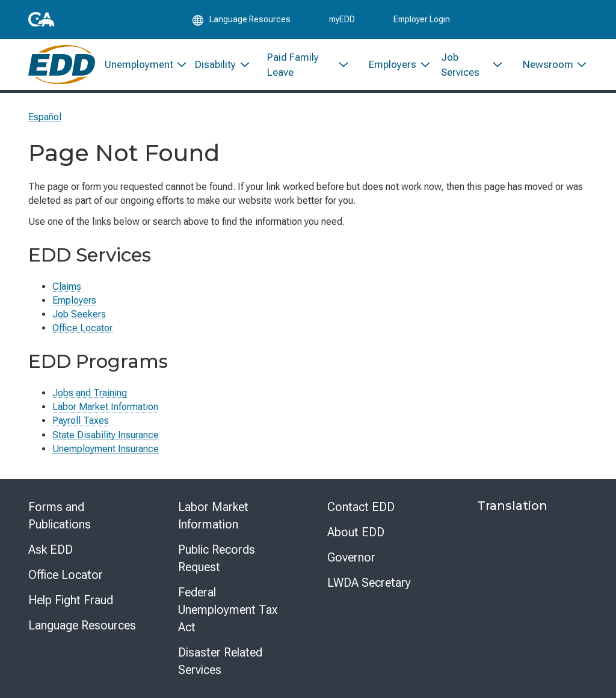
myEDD (342, 19)
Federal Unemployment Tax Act (228, 610)
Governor (351, 557)
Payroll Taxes (81, 421)
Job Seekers (79, 314)
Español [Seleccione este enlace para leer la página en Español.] (45, 117)
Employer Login (422, 19)
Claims (67, 286)
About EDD (356, 532)
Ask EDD (51, 550)
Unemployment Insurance (106, 449)
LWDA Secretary (369, 583)
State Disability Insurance (106, 435)
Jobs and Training (90, 393)
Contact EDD (361, 507)
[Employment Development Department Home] (62, 65)
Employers (74, 300)
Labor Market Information (105, 407)
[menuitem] (140, 65)
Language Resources (82, 625)
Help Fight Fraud (71, 600)
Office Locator (82, 328)
